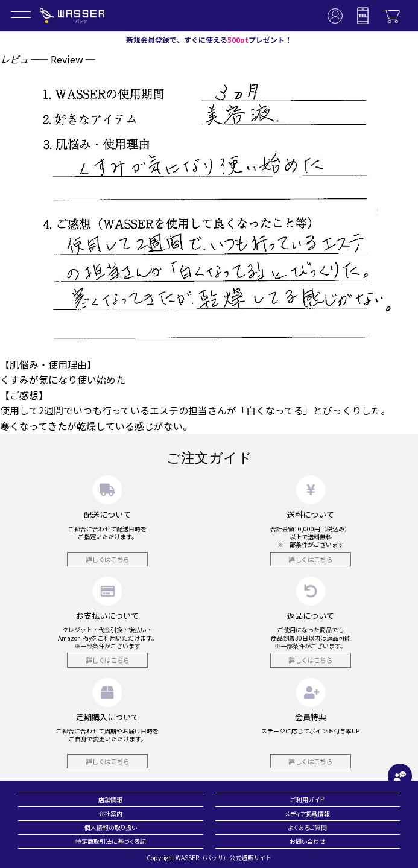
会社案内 (110, 813)
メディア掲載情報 (307, 813)
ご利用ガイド (308, 800)
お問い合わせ (307, 841)
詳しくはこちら (108, 559)
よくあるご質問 (308, 827)
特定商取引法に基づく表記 (111, 841)
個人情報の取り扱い (111, 827)
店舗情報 (110, 800)
